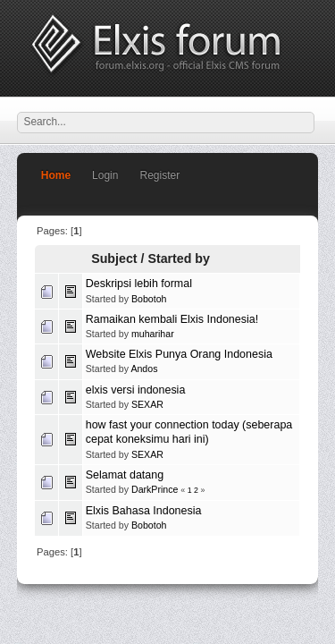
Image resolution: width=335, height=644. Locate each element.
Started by (179, 258)
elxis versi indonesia (136, 390)
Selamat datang (125, 475)
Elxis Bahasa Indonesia (144, 511)
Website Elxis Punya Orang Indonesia (179, 354)
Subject (114, 258)
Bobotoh (149, 299)
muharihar (153, 334)
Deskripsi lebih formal (139, 284)
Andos (144, 369)
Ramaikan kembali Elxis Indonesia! (172, 319)
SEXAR (147, 404)
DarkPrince (155, 489)
